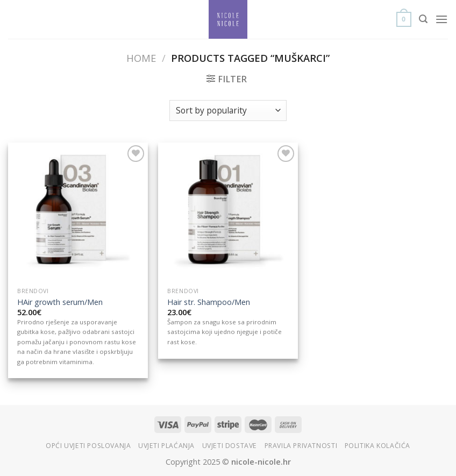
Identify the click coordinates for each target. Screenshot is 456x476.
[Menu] (441, 19)
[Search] (423, 19)
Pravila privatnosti (301, 446)
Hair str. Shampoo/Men (209, 302)
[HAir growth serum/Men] (78, 212)
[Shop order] (228, 111)
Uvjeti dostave (230, 446)
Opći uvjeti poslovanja (88, 446)
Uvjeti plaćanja (166, 446)
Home (141, 58)
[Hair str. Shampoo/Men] (228, 212)
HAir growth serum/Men (60, 302)
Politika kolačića (377, 446)
